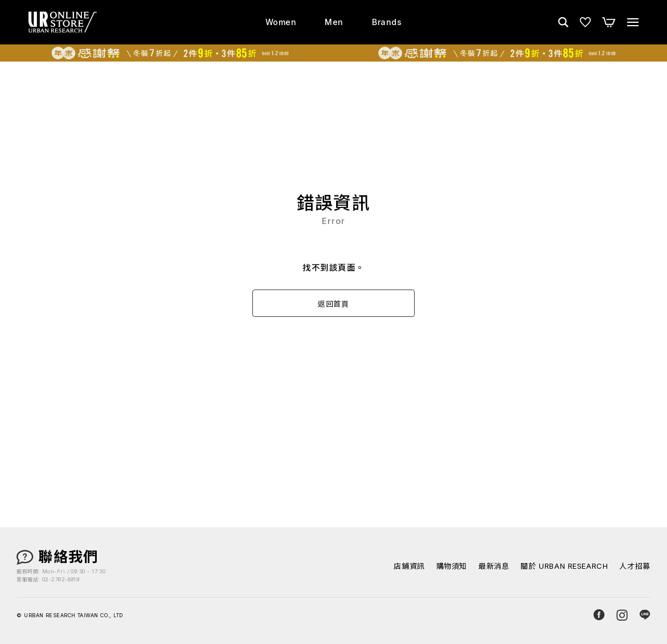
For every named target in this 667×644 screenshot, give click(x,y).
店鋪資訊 (409, 566)
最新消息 (494, 566)
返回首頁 (333, 304)
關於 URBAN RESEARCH (564, 566)
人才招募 (635, 566)
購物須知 (452, 566)
